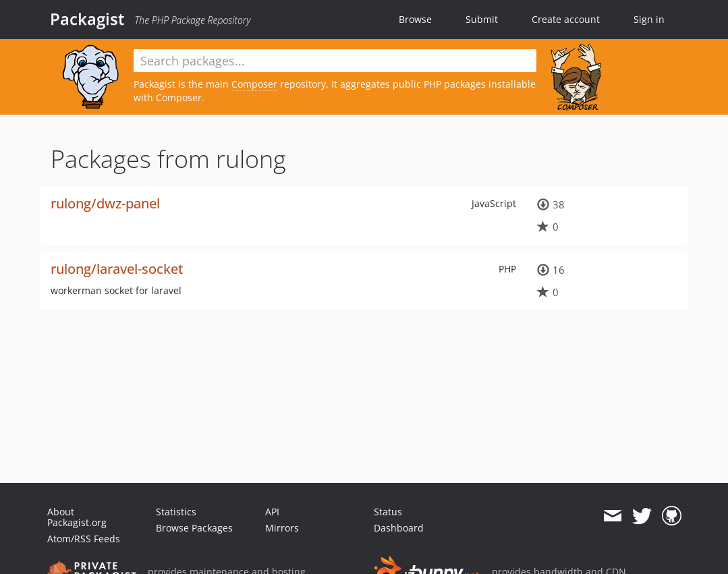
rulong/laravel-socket (117, 269)
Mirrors (282, 528)
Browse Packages (194, 528)
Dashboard (399, 528)
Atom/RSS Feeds (84, 539)
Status (388, 512)
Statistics (176, 512)
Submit (482, 19)
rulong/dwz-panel (105, 203)
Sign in (649, 19)
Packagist (87, 19)
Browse (415, 19)
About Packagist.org (77, 517)
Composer (254, 84)
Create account (566, 19)
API (272, 512)
